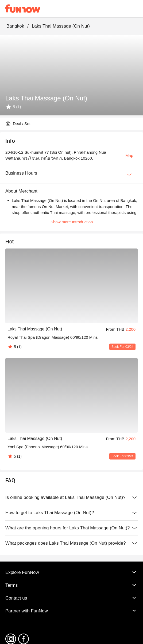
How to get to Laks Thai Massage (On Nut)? (71, 513)
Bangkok (15, 26)
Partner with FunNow (71, 611)
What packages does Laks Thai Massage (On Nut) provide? (71, 543)
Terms (71, 585)
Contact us (71, 598)
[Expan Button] (129, 175)
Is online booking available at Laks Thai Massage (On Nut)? (71, 498)
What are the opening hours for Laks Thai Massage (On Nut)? (71, 528)
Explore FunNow (71, 572)
